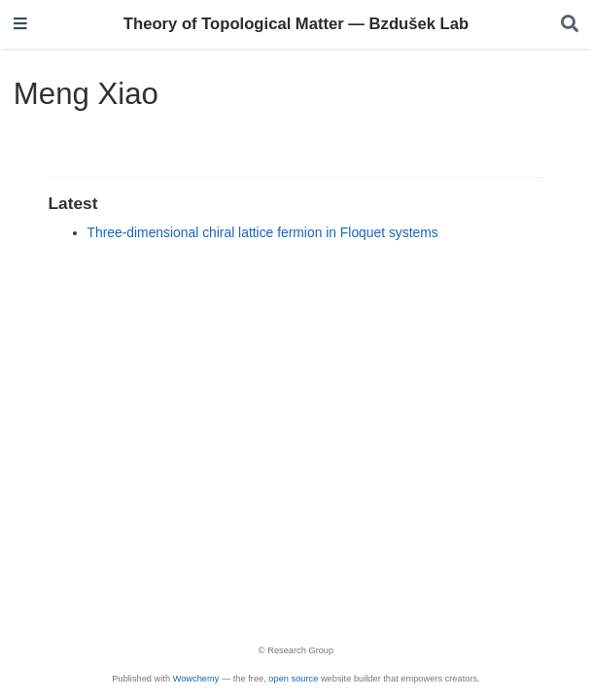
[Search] (570, 25)
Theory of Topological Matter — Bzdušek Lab (296, 24)
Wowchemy (196, 679)
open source (293, 679)
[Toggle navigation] (20, 25)
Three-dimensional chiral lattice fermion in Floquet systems (263, 232)
